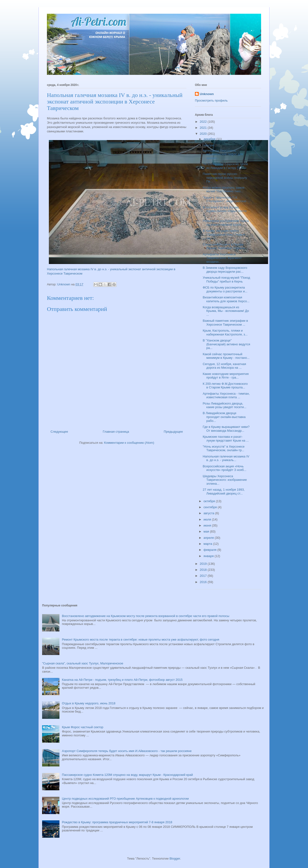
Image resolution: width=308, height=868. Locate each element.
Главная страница (116, 432)
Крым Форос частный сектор (83, 727)
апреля (209, 538)
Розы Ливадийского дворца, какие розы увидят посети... (225, 405)
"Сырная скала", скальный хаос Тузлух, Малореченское (83, 663)
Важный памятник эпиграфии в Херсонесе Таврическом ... (225, 323)
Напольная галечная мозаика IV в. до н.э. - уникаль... (226, 458)
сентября (211, 507)
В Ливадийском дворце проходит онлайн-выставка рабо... (224, 417)
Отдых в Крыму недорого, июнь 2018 (89, 703)
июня (208, 525)
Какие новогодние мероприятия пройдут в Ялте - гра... (226, 376)
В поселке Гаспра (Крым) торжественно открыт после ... (225, 211)
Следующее (59, 432)
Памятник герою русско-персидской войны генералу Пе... (225, 178)
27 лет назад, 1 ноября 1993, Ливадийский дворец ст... (224, 492)
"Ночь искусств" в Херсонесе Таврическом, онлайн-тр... (224, 448)
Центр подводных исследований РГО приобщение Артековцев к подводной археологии (125, 799)
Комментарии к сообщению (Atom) (129, 443)
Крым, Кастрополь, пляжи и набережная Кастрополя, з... (225, 332)
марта (208, 544)
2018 (204, 570)
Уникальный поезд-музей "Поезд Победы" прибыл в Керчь (226, 280)
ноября (209, 145)
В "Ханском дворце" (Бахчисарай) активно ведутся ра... (226, 344)
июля (208, 519)
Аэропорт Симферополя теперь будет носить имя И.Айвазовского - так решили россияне (127, 751)
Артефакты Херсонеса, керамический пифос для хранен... (223, 154)
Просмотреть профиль (211, 100)
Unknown (207, 94)
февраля (211, 550)
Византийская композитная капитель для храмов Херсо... (226, 299)
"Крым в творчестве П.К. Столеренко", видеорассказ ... (226, 199)
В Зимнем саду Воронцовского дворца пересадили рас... (225, 270)
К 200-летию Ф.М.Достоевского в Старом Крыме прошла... (225, 386)
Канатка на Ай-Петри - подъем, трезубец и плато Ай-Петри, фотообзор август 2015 (122, 680)
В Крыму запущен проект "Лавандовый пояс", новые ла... (224, 234)
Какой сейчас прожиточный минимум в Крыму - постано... (226, 356)
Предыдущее (173, 432)
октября (210, 501)
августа (209, 513)
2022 (204, 122)
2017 (204, 576)
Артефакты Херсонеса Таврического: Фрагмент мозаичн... (222, 258)
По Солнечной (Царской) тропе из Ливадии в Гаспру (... (225, 166)
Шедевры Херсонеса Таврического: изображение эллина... (225, 480)
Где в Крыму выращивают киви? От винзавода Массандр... (226, 429)
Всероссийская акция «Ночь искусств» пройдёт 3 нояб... (224, 468)
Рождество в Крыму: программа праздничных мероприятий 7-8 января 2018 (117, 822)
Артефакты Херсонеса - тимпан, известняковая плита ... (226, 395)
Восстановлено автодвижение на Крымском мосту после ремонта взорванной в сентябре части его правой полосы (146, 616)
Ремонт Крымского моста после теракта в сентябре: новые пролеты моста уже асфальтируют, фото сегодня (141, 640)
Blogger (175, 858)
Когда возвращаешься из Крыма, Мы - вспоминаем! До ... (226, 311)
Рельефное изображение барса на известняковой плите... (226, 223)
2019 (204, 564)
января (209, 556)
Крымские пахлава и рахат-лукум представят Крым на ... (226, 439)
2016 (204, 582)
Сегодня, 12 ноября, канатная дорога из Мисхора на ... (224, 366)
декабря (210, 139)
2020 (204, 134)
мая (207, 531)
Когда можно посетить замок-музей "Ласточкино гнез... (224, 190)
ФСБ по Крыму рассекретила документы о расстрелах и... (225, 289)
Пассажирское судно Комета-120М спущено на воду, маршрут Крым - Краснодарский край (127, 775)
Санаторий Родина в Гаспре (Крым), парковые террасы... (225, 246)
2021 (204, 128)
